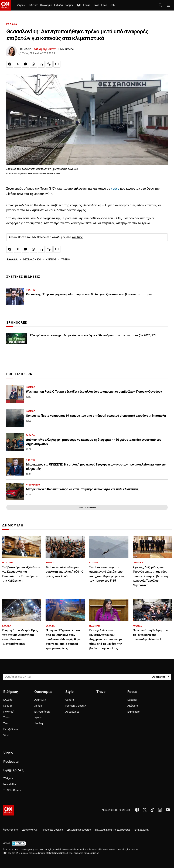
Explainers (134, 712)
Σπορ (104, 5)
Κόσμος (69, 5)
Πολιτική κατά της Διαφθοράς (112, 830)
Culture (70, 700)
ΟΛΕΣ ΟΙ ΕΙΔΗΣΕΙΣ (87, 507)
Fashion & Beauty (76, 706)
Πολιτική (33, 5)
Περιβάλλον (11, 729)
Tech (112, 5)
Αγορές (39, 718)
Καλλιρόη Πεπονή (45, 49)
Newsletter (10, 784)
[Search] (161, 677)
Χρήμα (38, 706)
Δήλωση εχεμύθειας (79, 830)
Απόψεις (133, 706)
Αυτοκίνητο (72, 712)
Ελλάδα (58, 5)
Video (8, 753)
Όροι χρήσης (10, 830)
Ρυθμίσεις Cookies (52, 830)
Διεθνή (39, 723)
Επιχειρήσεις (42, 712)
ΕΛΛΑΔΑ (12, 24)
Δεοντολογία (30, 830)
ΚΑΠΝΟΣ (51, 260)
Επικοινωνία (141, 830)
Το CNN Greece (12, 790)
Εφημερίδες (13, 770)
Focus (87, 5)
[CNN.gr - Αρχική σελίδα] (8, 810)
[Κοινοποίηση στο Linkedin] (41, 64)
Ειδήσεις (21, 5)
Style (78, 5)
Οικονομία (46, 5)
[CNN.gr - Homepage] (6, 5)
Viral (6, 735)
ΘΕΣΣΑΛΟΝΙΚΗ (32, 260)
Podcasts (11, 762)
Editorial (132, 700)
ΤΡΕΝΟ (66, 260)
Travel (96, 5)
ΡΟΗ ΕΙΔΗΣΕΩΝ (19, 374)
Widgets (8, 778)
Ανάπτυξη (40, 700)
